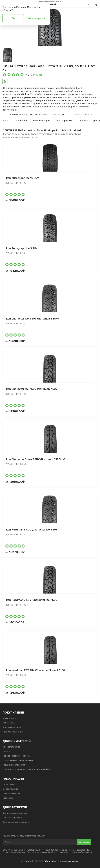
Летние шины (9, 723)
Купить (7, 121)
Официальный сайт (12, 793)
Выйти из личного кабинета (16, 822)
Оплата (6, 751)
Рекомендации (41, 121)
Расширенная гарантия (14, 765)
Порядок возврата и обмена (16, 756)
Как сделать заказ (11, 747)
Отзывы (83, 121)
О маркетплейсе (10, 789)
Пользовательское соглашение (18, 760)
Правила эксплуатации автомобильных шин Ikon (26, 769)
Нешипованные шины (13, 732)
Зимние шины (9, 718)
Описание (22, 121)
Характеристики (64, 121)
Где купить (8, 798)
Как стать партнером (12, 817)
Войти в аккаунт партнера (15, 813)
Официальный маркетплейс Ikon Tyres (50, 1)
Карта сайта (8, 784)
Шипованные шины (12, 727)
